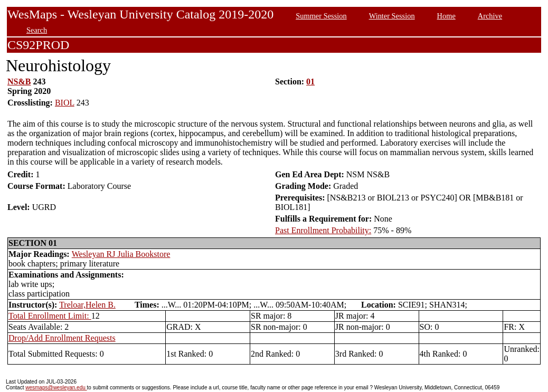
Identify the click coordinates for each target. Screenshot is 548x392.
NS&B (19, 82)
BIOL (65, 103)
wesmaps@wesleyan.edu (56, 388)
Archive (490, 16)
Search (37, 30)
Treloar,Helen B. (87, 305)
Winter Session (392, 16)
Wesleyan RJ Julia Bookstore (121, 254)
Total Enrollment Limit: (50, 316)
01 (310, 82)
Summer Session (321, 16)
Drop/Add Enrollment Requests (62, 338)
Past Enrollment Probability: (323, 230)
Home (446, 16)
